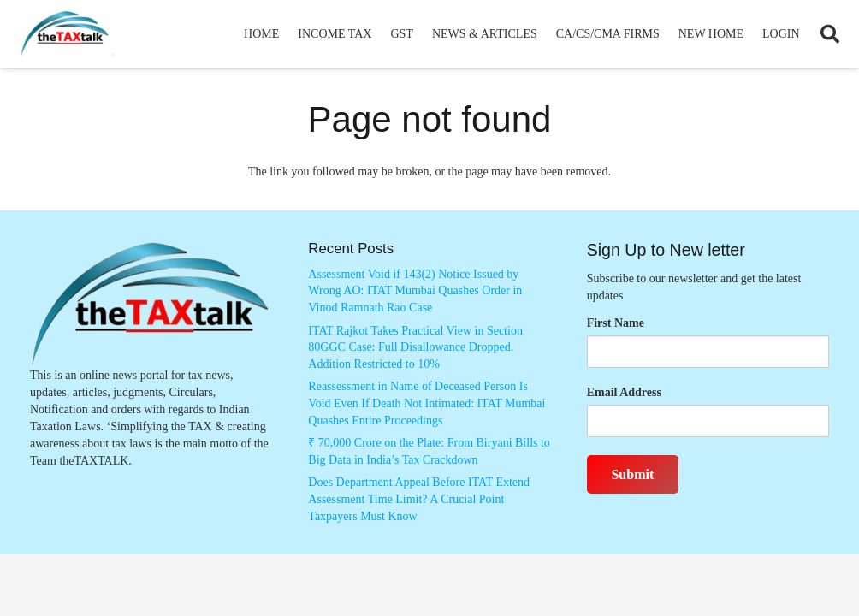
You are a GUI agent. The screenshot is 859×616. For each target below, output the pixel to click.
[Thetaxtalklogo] (66, 35)
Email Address (624, 392)
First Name (616, 323)
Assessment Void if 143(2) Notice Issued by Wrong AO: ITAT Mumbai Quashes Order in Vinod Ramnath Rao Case (415, 291)
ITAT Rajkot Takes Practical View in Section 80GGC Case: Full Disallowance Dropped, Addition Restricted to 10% (415, 347)
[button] (830, 34)
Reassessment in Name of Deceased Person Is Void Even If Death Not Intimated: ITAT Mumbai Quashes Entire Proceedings (427, 403)
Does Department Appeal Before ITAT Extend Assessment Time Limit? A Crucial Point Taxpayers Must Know (419, 499)
